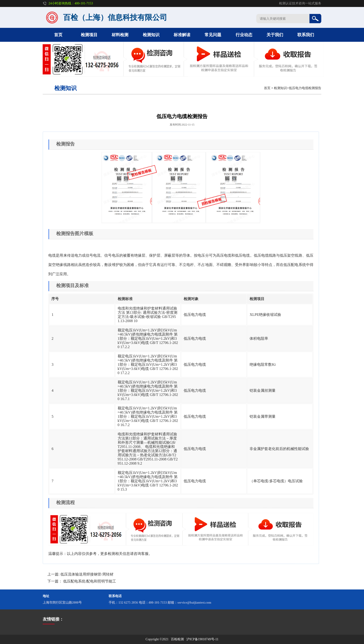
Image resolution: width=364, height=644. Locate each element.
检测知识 (151, 35)
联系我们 (306, 35)
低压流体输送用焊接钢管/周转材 (87, 574)
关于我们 (275, 35)
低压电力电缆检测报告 (305, 88)
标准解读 (182, 35)
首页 (58, 35)
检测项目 (89, 35)
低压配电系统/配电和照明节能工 (90, 581)
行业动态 (244, 35)
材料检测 (120, 35)
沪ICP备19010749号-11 (202, 639)
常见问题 (213, 35)
